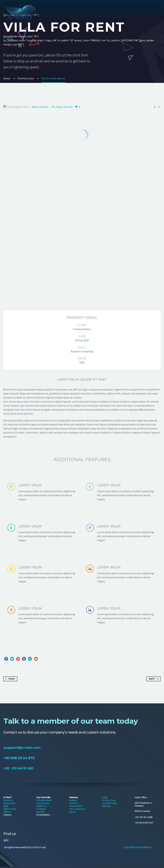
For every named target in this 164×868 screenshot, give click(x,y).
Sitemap (106, 653)
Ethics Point (10, 656)
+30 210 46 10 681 (18, 615)
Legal (105, 644)
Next (154, 526)
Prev (9, 526)
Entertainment (44, 647)
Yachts (73, 659)
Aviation (73, 647)
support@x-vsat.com (22, 595)
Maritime (74, 650)
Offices (7, 659)
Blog (6, 653)
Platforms (41, 653)
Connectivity (43, 650)
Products (41, 656)
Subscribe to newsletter (137, 694)
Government (76, 653)
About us (8, 647)
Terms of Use (109, 647)
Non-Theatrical (77, 656)
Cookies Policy (109, 650)
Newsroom (9, 650)
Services (41, 659)
